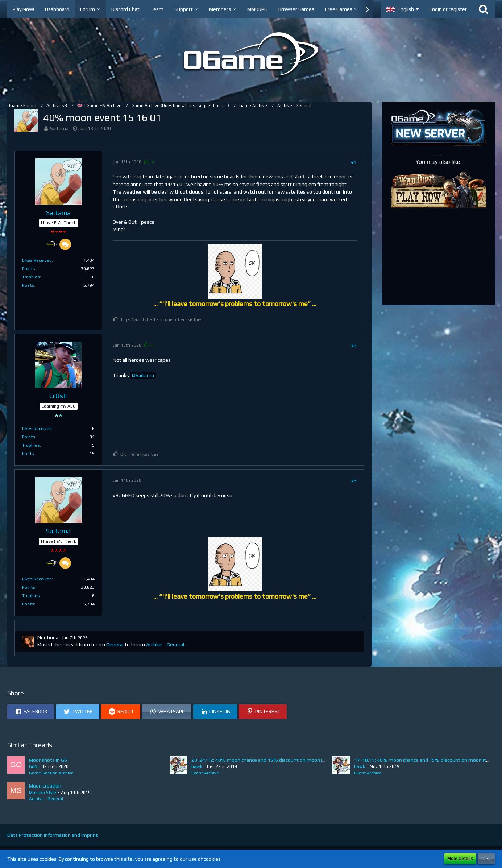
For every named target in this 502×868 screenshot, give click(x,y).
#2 (354, 345)
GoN (33, 766)
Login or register (448, 9)
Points (29, 269)
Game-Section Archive (51, 773)
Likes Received (37, 260)
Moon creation (45, 786)
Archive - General (165, 645)
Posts (28, 285)
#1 (354, 162)
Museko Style (43, 793)
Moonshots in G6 (48, 760)
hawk (197, 766)
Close (486, 859)
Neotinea (48, 637)
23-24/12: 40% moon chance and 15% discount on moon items (263, 760)
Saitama (59, 128)
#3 (354, 480)
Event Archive (205, 773)
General (115, 645)
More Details (460, 859)
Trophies (31, 277)
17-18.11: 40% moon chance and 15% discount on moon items (425, 760)
